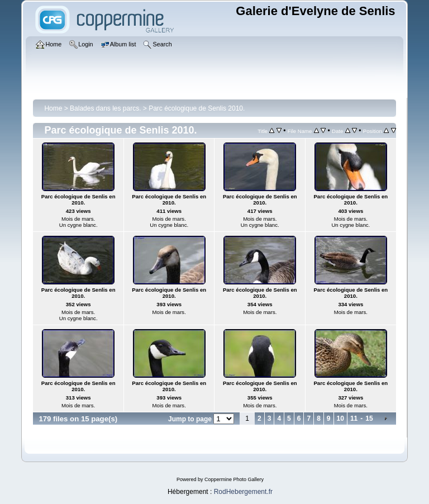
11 (354, 419)
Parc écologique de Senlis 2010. (197, 108)
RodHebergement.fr (243, 492)
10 (340, 419)
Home (53, 108)
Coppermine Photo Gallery (234, 479)
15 (369, 419)
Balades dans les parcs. (105, 108)
